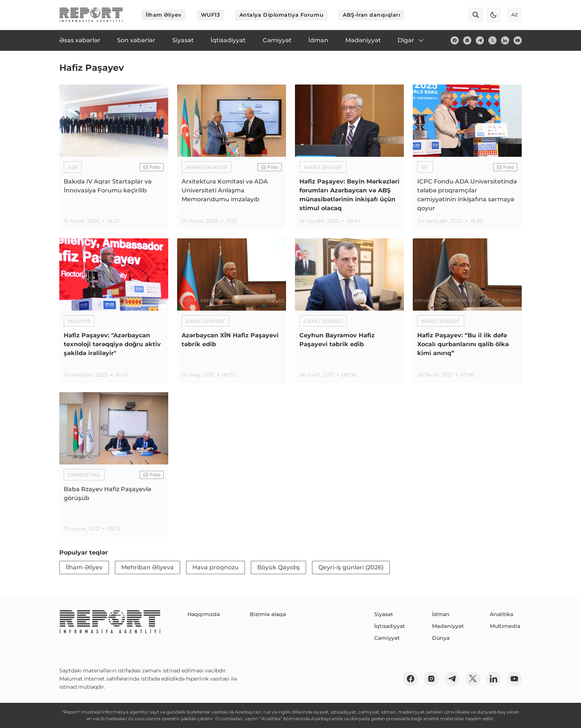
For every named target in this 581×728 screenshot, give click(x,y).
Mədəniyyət (448, 626)
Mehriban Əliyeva (147, 567)
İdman (441, 614)
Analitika (502, 614)
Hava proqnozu (215, 567)
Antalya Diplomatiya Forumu (282, 15)
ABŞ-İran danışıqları (371, 15)
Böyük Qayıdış (278, 567)
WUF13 (210, 15)
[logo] (91, 15)
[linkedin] (505, 40)
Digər (411, 40)
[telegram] (480, 40)
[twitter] (492, 40)
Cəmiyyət (387, 638)
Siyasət (384, 614)
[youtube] (518, 40)
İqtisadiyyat (390, 626)
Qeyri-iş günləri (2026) (351, 567)
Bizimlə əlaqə (268, 614)
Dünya (441, 638)
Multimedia (505, 626)
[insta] (467, 40)
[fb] (455, 40)
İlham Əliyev (164, 15)
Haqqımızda (204, 614)
